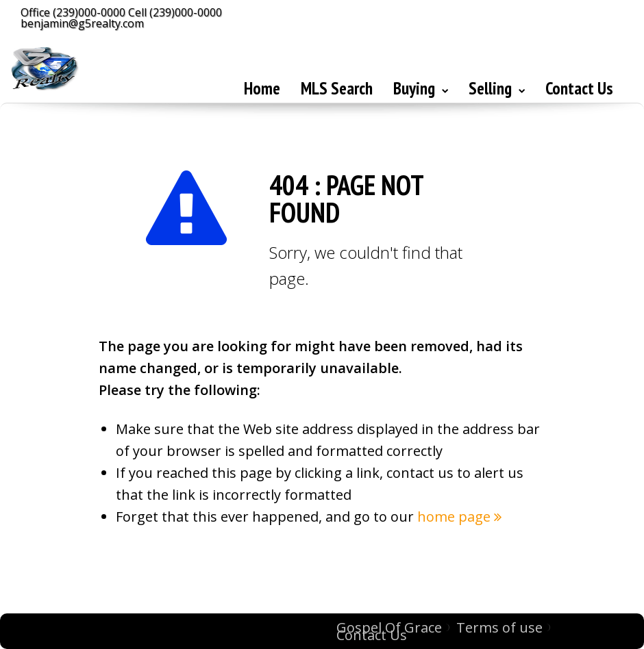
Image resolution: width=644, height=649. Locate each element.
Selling (497, 88)
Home (262, 88)
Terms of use (499, 627)
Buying (421, 88)
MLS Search (337, 88)
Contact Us (579, 88)
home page (459, 517)
